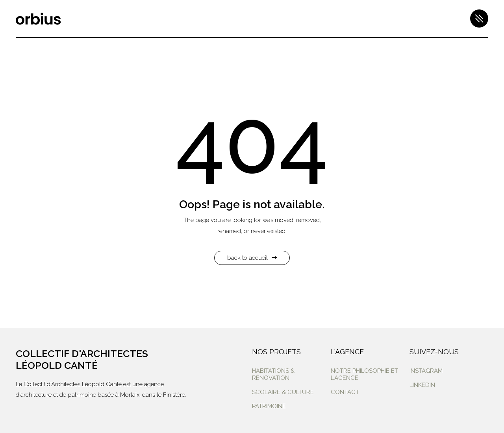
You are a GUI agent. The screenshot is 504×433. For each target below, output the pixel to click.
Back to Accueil (252, 258)
